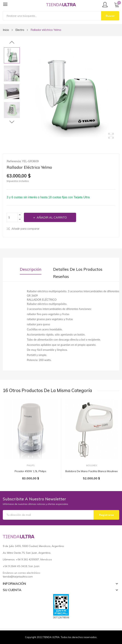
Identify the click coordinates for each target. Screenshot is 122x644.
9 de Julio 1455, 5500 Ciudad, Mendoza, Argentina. (34, 546)
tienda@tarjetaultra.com (18, 577)
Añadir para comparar (23, 229)
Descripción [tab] (31, 269)
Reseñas (61, 277)
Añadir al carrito (51, 217)
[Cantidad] (12, 217)
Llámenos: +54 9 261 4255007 (21, 559)
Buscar (110, 16)
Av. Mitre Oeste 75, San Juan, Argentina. (27, 553)
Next (12, 122)
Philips (31, 466)
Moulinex (91, 466)
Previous (12, 43)
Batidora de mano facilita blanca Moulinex (91, 471)
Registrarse (106, 515)
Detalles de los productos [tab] (78, 269)
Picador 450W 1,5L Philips (30, 471)
